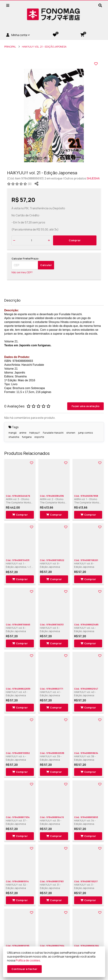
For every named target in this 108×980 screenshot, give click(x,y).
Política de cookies (28, 960)
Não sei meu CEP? (22, 272)
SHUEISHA (93, 178)
